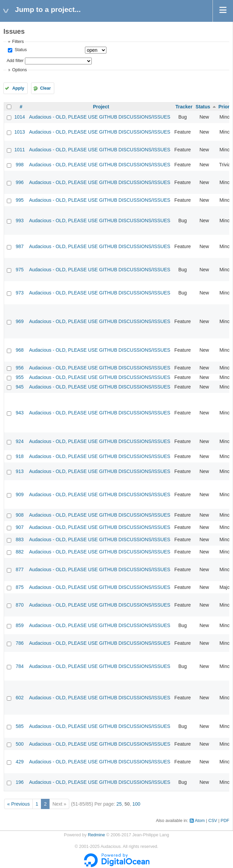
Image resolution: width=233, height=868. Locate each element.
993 (20, 220)
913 (20, 471)
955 (20, 377)
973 (20, 293)
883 (20, 539)
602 (20, 698)
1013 (20, 132)
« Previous (18, 804)
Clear (45, 88)
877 (20, 569)
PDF (225, 821)
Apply (18, 88)
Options (19, 70)
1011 (20, 150)
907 (20, 527)
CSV (213, 821)
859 (20, 625)
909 (20, 494)
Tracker (184, 107)
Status (20, 50)
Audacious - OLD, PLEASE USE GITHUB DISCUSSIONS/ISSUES (100, 117)
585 (20, 726)
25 (119, 804)
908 (20, 515)
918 (20, 456)
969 (20, 321)
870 (20, 605)
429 (20, 762)
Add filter (15, 61)
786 (20, 643)
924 (20, 441)
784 (20, 666)
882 (20, 552)
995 (20, 200)
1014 (20, 117)
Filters (18, 42)
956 (20, 368)
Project (101, 107)
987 (20, 246)
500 (20, 744)
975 (20, 270)
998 (20, 165)
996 (20, 182)
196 (20, 782)
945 (20, 387)
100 (136, 804)
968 (20, 350)
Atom (200, 821)
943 (20, 413)
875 (20, 587)
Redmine (96, 835)
